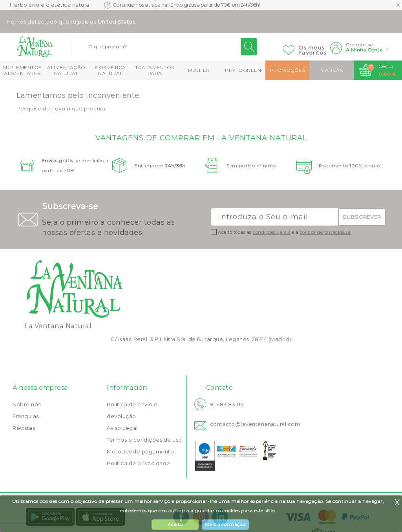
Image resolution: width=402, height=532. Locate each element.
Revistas (24, 428)
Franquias (26, 416)
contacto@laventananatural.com (255, 424)
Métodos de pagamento (140, 451)
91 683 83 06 (227, 404)
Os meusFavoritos (312, 50)
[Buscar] (164, 47)
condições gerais (271, 232)
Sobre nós (27, 404)
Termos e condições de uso (144, 440)
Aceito (175, 524)
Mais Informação (225, 524)
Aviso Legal (122, 428)
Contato (220, 388)
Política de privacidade (139, 463)
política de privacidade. (325, 232)
